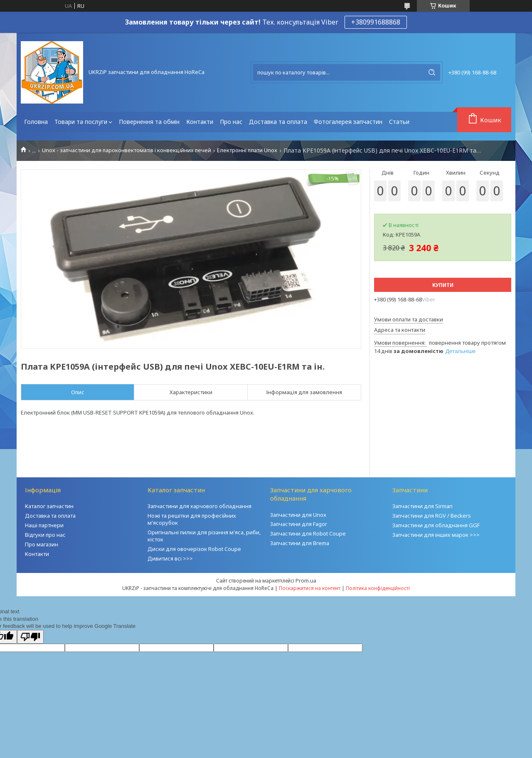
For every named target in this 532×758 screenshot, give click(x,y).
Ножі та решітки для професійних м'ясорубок (192, 519)
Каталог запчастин (49, 506)
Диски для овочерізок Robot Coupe (194, 549)
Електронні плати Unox (247, 150)
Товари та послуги (81, 122)
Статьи (399, 122)
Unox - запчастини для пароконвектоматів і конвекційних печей (127, 150)
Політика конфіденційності (378, 588)
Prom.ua (306, 580)
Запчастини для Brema (300, 543)
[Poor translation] (30, 637)
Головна (36, 122)
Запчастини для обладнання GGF (436, 525)
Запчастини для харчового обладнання (199, 506)
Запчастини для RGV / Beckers (432, 516)
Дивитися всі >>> (170, 558)
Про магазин (42, 544)
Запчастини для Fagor (299, 524)
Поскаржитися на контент (310, 588)
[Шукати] (432, 72)
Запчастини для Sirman (422, 506)
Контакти (200, 122)
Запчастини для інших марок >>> (436, 535)
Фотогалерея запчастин (348, 122)
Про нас (231, 122)
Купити (443, 285)
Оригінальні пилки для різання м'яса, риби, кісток (204, 536)
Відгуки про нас (45, 535)
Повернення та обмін (149, 122)
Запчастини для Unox (298, 515)
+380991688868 (376, 22)
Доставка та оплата (278, 122)
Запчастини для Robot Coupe (308, 533)
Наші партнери (44, 525)
